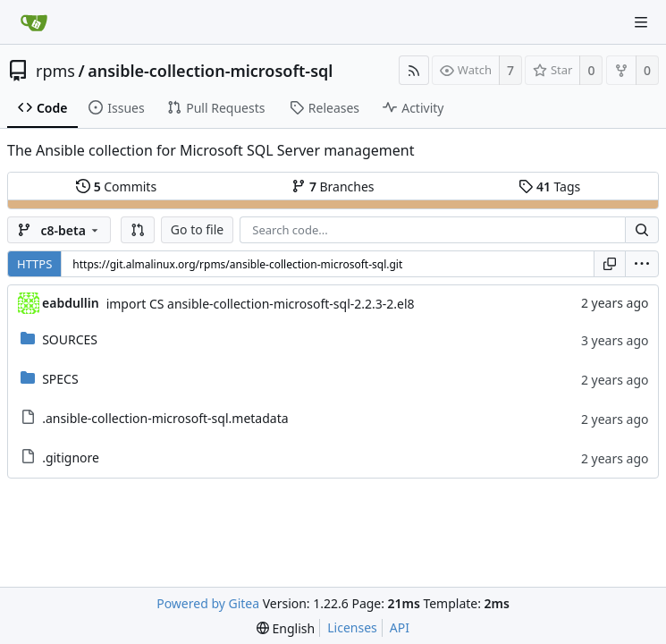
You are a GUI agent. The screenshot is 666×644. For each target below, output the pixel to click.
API (400, 627)
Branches (333, 186)
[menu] (642, 264)
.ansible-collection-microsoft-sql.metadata (165, 418)
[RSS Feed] (414, 70)
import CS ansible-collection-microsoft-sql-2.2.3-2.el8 (261, 304)
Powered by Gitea (208, 603)
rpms (55, 71)
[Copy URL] (610, 264)
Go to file (197, 229)
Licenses (352, 627)
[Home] (34, 22)
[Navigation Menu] (641, 22)
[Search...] (642, 230)
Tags (549, 186)
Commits (116, 186)
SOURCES (70, 339)
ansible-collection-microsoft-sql (210, 71)
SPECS (60, 379)
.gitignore (71, 458)
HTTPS (34, 264)
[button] (138, 230)
